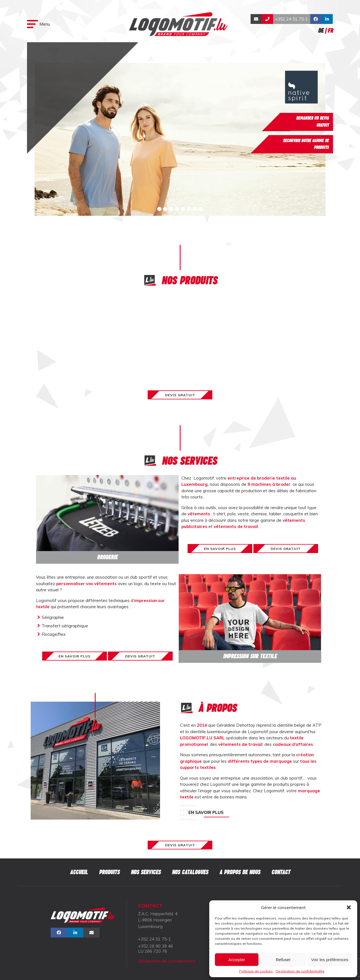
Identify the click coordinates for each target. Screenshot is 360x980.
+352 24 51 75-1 (292, 19)
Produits (109, 872)
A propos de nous (240, 872)
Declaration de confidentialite (300, 971)
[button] (349, 907)
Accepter (237, 960)
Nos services (146, 872)
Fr (330, 31)
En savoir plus (206, 812)
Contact (281, 872)
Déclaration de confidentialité (167, 961)
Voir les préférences (330, 960)
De (321, 31)
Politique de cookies (256, 971)
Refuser (283, 960)
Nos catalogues (190, 872)
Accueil (79, 872)
